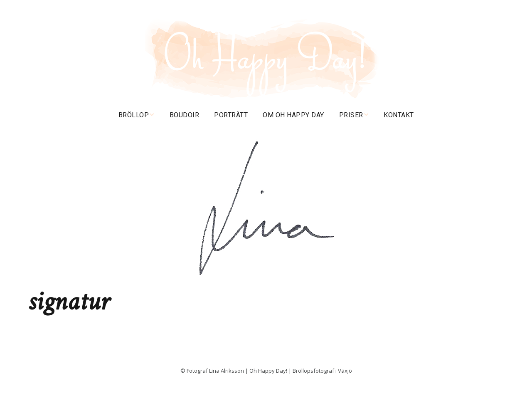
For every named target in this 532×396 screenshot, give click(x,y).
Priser (351, 115)
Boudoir (185, 115)
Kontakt (399, 115)
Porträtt (231, 115)
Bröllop (134, 115)
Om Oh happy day (293, 115)
